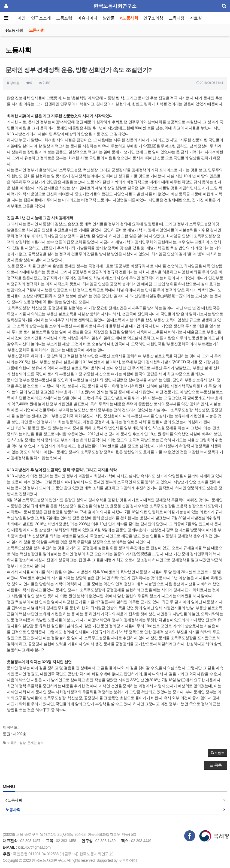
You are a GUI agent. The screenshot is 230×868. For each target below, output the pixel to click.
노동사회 (37, 30)
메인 (22, 18)
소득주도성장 (16, 743)
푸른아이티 (128, 860)
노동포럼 (64, 18)
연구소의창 (153, 18)
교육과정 (177, 18)
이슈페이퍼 (88, 18)
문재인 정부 (35, 743)
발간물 (109, 18)
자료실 (196, 18)
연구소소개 (41, 18)
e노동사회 (129, 18)
